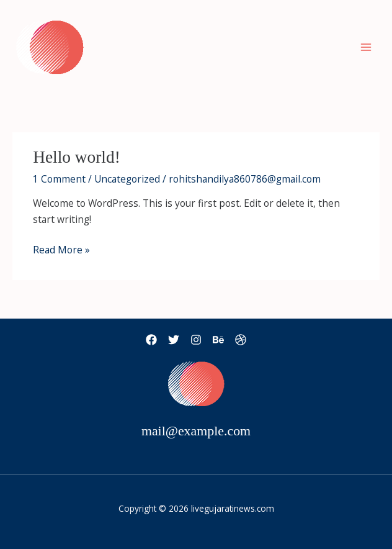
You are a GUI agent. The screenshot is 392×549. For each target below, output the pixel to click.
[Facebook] (151, 340)
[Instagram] (196, 340)
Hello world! (77, 157)
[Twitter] (174, 340)
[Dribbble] (241, 340)
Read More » (61, 249)
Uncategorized (127, 179)
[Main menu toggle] (366, 47)
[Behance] (218, 340)
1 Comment (59, 179)
